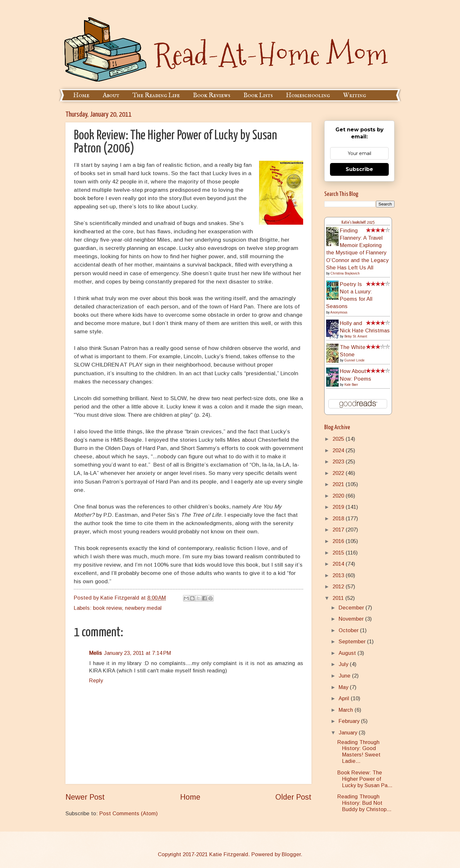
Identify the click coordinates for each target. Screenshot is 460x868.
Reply (96, 681)
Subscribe (359, 169)
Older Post (293, 797)
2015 (339, 553)
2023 (339, 462)
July (344, 664)
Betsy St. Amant (356, 336)
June (345, 676)
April (345, 698)
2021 (339, 484)
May (344, 687)
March (347, 710)
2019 (339, 507)
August (348, 653)
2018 (339, 519)
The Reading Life (156, 95)
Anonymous (339, 312)
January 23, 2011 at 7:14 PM (137, 653)
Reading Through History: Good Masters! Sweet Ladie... (359, 752)
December (352, 608)
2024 (339, 450)
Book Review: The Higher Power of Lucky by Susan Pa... (365, 779)
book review (107, 608)
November (352, 619)
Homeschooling (308, 95)
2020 (339, 496)
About (111, 95)
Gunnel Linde (354, 360)
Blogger (291, 854)
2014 (339, 564)
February (350, 721)
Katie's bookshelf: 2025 (358, 223)
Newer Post (85, 797)
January (349, 733)
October (349, 630)
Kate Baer (351, 385)
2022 (339, 473)
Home (81, 95)
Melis (96, 653)
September (353, 642)
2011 (339, 598)
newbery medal (143, 608)
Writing (355, 95)
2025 (339, 439)
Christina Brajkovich (345, 273)
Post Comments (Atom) (129, 814)
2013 (339, 575)
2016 (339, 541)
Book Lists (258, 95)
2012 (339, 587)
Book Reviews (212, 95)
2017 (339, 530)
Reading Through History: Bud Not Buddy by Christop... (364, 803)
